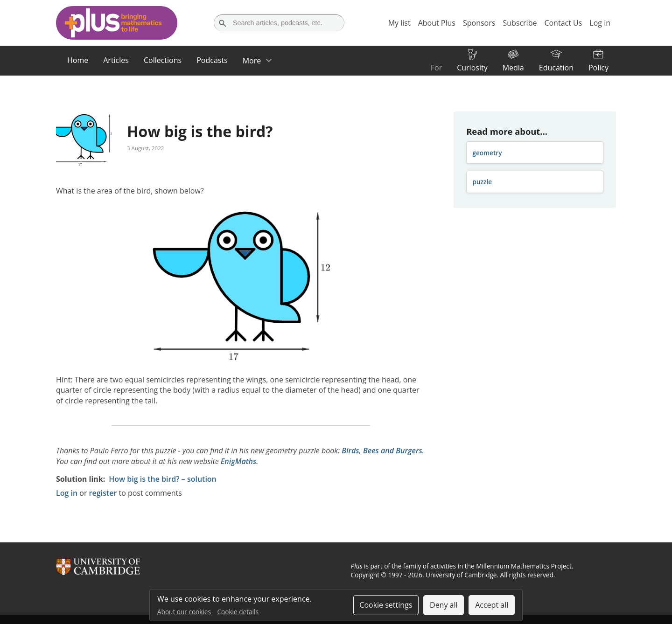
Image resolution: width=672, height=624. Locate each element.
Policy (598, 68)
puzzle (482, 182)
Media (513, 68)
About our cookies (184, 612)
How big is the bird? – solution (162, 479)
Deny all (444, 605)
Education (556, 68)
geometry (487, 153)
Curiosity (472, 68)
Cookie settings (386, 605)
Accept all (492, 605)
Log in (67, 493)
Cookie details (238, 612)
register (103, 493)
